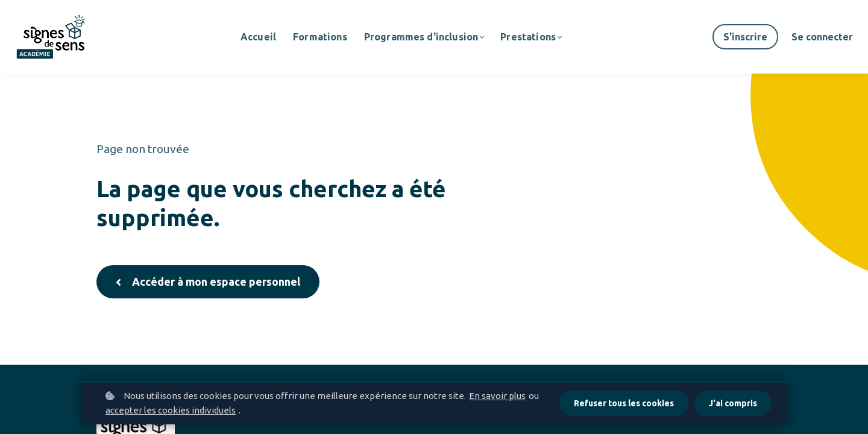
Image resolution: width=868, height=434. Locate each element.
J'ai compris (733, 403)
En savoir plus (497, 396)
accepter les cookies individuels (171, 410)
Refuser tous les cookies (624, 403)
